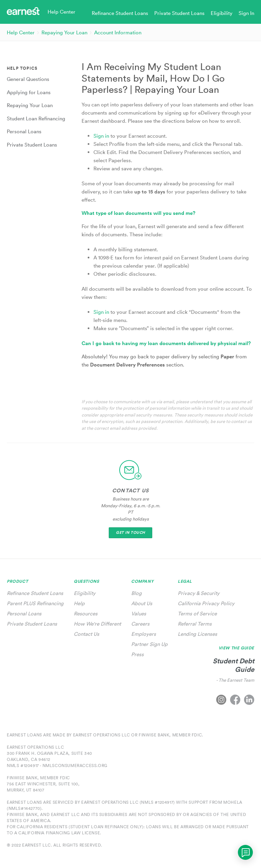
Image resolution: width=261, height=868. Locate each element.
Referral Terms (195, 624)
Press (137, 654)
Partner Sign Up (149, 644)
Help (79, 603)
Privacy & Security (199, 593)
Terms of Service (197, 614)
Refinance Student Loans (35, 593)
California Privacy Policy (206, 603)
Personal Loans (24, 614)
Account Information (118, 32)
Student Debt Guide (233, 665)
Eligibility (85, 593)
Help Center (21, 32)
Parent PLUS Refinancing (35, 603)
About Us (142, 603)
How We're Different (97, 624)
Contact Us (86, 634)
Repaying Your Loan (64, 32)
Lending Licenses (197, 634)
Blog (136, 593)
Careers (140, 624)
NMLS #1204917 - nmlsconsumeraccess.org (57, 765)
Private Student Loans (32, 624)
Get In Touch (130, 533)
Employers (144, 634)
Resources (86, 614)
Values (139, 614)
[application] (245, 852)
